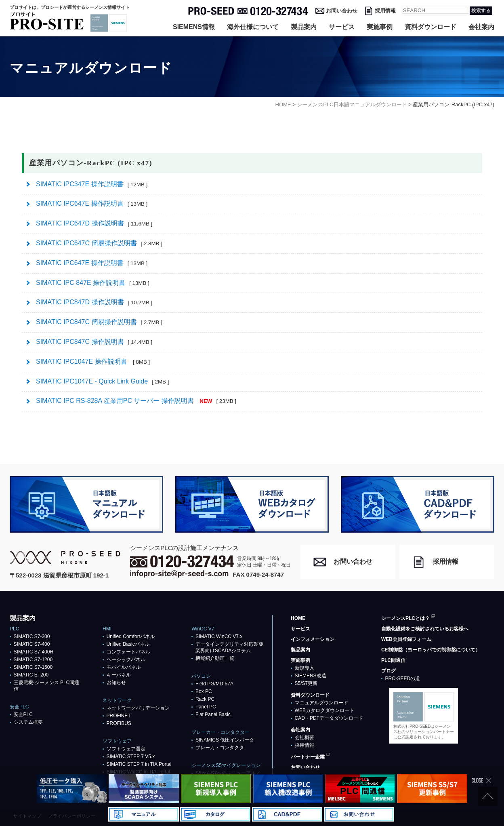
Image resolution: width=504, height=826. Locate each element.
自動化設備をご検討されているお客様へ (425, 629)
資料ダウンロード (430, 27)
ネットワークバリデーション (138, 708)
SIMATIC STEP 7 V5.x (131, 756)
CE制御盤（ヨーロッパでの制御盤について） (431, 650)
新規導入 (304, 668)
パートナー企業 (308, 757)
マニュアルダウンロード (321, 703)
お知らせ (116, 683)
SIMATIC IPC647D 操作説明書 (94, 223)
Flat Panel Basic (213, 714)
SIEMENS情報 (194, 27)
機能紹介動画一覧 (215, 658)
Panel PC (206, 707)
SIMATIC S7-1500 (33, 667)
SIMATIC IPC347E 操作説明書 (92, 184)
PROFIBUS (119, 723)
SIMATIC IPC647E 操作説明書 (92, 203)
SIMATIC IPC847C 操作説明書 (94, 342)
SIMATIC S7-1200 (33, 660)
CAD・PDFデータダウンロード (329, 718)
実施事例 (380, 27)
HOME (298, 618)
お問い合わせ (342, 11)
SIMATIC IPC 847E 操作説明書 (93, 283)
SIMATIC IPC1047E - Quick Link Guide (102, 381)
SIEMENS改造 (311, 676)
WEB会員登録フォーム (406, 639)
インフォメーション (313, 639)
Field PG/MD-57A (214, 684)
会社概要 (304, 737)
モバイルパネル (124, 667)
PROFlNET (119, 716)
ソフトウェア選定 (126, 749)
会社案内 (481, 27)
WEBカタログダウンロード (324, 710)
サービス (342, 27)
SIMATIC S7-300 (32, 636)
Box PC (204, 691)
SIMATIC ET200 (31, 675)
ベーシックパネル (126, 660)
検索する (481, 11)
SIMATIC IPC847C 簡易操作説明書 (99, 322)
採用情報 (385, 11)
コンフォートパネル (128, 652)
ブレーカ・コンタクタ (220, 748)
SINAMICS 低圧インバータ (225, 740)
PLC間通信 (393, 660)
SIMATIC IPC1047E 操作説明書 (93, 361)
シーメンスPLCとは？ (405, 618)
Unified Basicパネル (128, 644)
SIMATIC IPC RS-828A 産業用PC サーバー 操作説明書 (136, 401)
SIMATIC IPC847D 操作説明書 (94, 302)
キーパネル (119, 675)
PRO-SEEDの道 (403, 678)
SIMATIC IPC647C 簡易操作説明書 (99, 243)
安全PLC (23, 714)
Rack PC (205, 699)
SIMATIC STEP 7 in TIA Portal (139, 764)
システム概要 (28, 722)
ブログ (388, 671)
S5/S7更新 (306, 683)
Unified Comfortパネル (131, 636)
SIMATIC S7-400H (34, 652)
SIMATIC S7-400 (32, 644)
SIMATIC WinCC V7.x (219, 636)
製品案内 (304, 27)
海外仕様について (253, 27)
